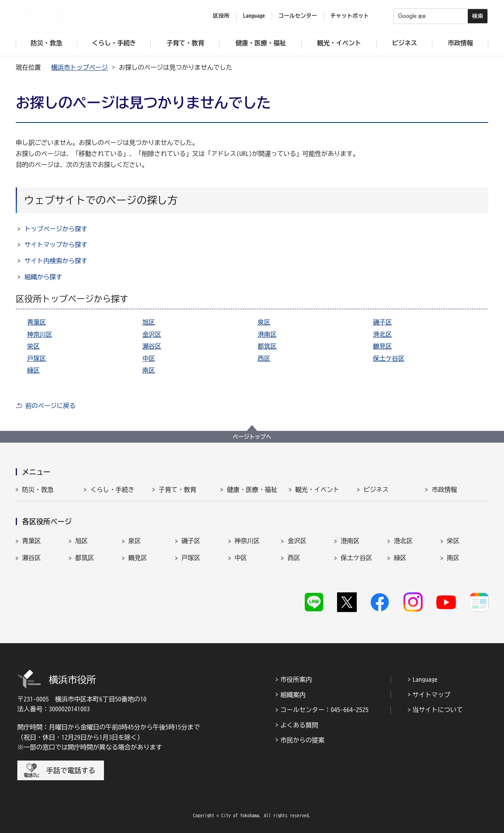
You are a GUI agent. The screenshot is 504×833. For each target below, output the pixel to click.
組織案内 (293, 695)
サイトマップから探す (56, 245)
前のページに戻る (50, 406)
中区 (149, 358)
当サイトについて (438, 710)
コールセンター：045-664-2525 (324, 710)
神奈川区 (40, 334)
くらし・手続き (112, 490)
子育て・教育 (178, 490)
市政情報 (444, 490)
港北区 (382, 334)
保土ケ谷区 (389, 358)
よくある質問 (299, 725)
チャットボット (350, 16)
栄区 (33, 346)
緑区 (33, 370)
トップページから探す (56, 229)
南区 (149, 370)
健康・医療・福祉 (252, 490)
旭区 (149, 322)
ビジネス (376, 490)
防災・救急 (38, 490)
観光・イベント (317, 490)
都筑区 (267, 346)
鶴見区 (382, 346)
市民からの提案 (302, 740)
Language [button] (254, 16)
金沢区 (152, 334)
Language (425, 679)
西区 (264, 358)
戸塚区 (37, 358)
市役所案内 (296, 679)
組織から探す (43, 277)
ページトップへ (252, 437)
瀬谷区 (152, 346)
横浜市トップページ (80, 67)
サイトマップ (432, 695)
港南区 (267, 334)
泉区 (264, 322)
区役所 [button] (221, 16)
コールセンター (298, 16)
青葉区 (37, 322)
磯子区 (382, 322)
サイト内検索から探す (56, 261)
